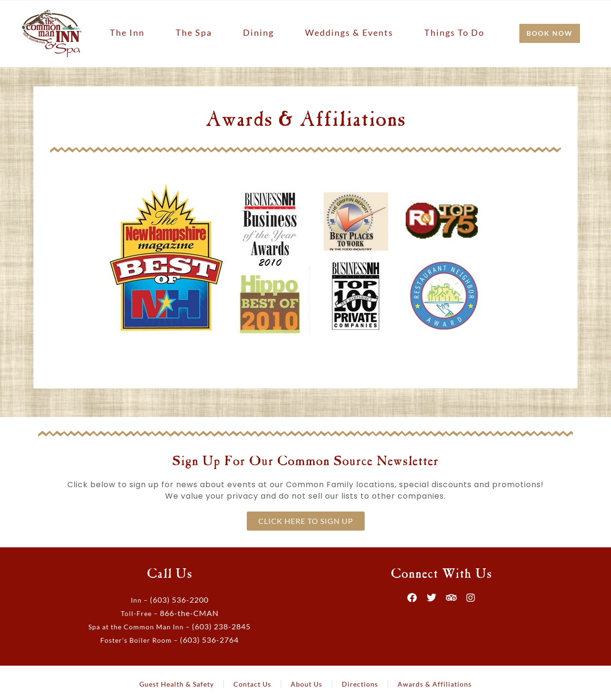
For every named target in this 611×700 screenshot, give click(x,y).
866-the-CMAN (189, 613)
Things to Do (454, 32)
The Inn (127, 32)
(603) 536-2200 (179, 600)
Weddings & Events (349, 32)
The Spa (194, 32)
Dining (258, 32)
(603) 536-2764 (209, 640)
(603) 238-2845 (221, 626)
